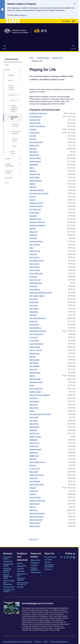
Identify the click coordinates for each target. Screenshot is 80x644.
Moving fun (33, 369)
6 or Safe (33, 136)
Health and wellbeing (21, 579)
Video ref (33, 507)
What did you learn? (37, 517)
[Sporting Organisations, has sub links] (13, 165)
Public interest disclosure (59, 642)
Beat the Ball (34, 155)
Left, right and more (36, 334)
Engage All (33, 235)
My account (66, 21)
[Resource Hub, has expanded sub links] (13, 95)
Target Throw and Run (37, 126)
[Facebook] (61, 557)
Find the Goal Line (36, 241)
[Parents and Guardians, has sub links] (13, 172)
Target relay (34, 478)
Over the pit (34, 398)
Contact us (48, 569)
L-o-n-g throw (34, 341)
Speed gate (34, 453)
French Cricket (35, 270)
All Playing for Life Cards (38, 113)
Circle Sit (33, 197)
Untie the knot (34, 504)
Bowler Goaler (35, 177)
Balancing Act (34, 145)
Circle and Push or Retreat (39, 193)
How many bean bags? (38, 318)
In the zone (33, 321)
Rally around (34, 424)
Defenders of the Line (37, 222)
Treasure (33, 488)
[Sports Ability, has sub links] (13, 152)
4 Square (33, 129)
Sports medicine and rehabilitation (9, 582)
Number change (35, 392)
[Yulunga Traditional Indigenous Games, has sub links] (13, 109)
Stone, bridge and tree (37, 462)
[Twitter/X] (64, 557)
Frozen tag (33, 277)
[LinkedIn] (74, 557)
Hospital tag (34, 312)
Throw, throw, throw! (37, 485)
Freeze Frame (34, 267)
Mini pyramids (34, 360)
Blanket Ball (34, 165)
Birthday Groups (35, 161)
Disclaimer (38, 642)
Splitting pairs (34, 456)
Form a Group (34, 257)
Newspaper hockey (36, 382)
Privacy (46, 642)
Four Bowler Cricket (36, 261)
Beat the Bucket (35, 158)
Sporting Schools (11, 59)
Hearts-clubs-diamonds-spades (41, 293)
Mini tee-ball (34, 363)
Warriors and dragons (37, 513)
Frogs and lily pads (36, 273)
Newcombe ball (35, 379)
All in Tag (33, 139)
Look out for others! (36, 344)
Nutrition (20, 563)
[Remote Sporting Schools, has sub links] (13, 88)
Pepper (32, 411)
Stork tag (33, 465)
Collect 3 (33, 200)
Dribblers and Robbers (37, 225)
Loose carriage (35, 347)
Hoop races (34, 305)
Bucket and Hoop (36, 181)
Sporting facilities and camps (8, 576)
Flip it (31, 248)
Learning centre (9, 587)
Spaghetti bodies (35, 449)
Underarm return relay (37, 501)
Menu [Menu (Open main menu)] (5, 47)
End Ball (32, 229)
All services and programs (9, 590)
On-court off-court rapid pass (40, 395)
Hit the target (34, 302)
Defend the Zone (35, 219)
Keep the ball (34, 325)
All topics (20, 587)
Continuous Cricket (36, 203)
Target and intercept (37, 475)
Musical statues (35, 373)
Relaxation (33, 430)
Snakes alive (34, 446)
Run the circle (34, 433)
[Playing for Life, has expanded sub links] (13, 118)
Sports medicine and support (23, 583)
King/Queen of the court (38, 331)
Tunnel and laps (35, 497)
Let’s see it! (34, 337)
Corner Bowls (34, 213)
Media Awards (36, 572)
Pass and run (34, 408)
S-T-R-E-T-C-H (35, 469)
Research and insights (8, 565)
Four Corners (34, 264)
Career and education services (7, 570)
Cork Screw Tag (35, 209)
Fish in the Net (35, 245)
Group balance (35, 289)
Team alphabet (35, 481)
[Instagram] (71, 557)
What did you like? (36, 520)
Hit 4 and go (34, 299)
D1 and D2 (33, 216)
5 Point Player (34, 133)
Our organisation (50, 557)
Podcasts (34, 565)
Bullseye (32, 184)
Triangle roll (34, 491)
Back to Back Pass (36, 142)
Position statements (35, 569)
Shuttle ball (33, 440)
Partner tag (33, 405)
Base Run (33, 149)
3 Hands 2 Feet (35, 120)
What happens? (35, 523)
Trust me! (33, 494)
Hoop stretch (34, 309)
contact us (23, 15)
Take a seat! (34, 472)
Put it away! (34, 421)
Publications (35, 563)
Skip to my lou (34, 443)
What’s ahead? (35, 526)
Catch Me (33, 187)
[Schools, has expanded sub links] (13, 70)
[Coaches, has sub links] (13, 159)
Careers (47, 562)
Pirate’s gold (34, 417)
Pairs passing (34, 401)
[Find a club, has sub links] (13, 100)
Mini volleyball (34, 366)
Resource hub (57, 58)
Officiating (21, 571)
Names (32, 376)
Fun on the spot (35, 280)
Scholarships (8, 561)
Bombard (33, 171)
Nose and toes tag (36, 389)
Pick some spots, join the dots (40, 414)
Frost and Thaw (35, 123)
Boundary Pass (35, 174)
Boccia (32, 168)
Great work (33, 286)
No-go (32, 385)
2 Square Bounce (36, 117)
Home (32, 58)
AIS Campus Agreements (49, 566)
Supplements (22, 566)
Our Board (48, 559)
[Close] (75, 4)
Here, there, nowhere (37, 296)
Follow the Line (35, 251)
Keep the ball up (35, 328)
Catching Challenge (36, 190)
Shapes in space (35, 437)
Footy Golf (33, 254)
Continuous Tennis (36, 206)
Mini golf (32, 357)
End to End (33, 232)
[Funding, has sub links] (13, 75)
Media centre (35, 560)
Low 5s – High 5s (36, 350)
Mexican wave (35, 353)
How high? (33, 315)
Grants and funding (7, 558)
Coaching (20, 568)
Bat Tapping (34, 152)
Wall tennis (33, 510)
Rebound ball (34, 427)
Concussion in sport (22, 575)
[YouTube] (68, 557)
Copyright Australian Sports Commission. (18, 642)
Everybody (33, 238)
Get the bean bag (36, 283)
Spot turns (33, 459)
